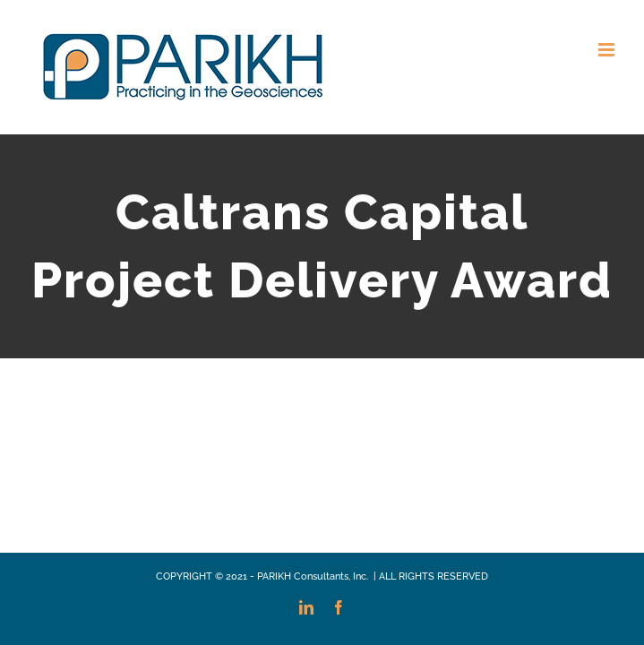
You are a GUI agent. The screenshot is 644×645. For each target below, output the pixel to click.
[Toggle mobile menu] (608, 50)
